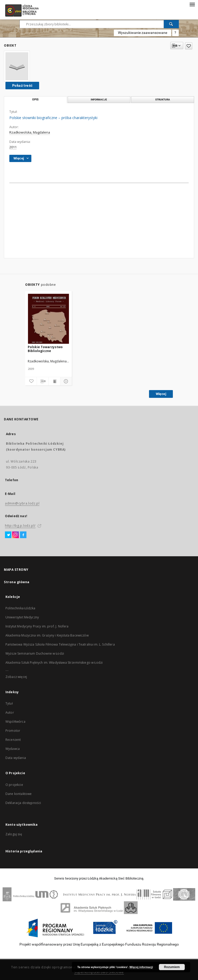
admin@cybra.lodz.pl (22, 503)
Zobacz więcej (16, 677)
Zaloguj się (14, 834)
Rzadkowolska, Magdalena (30, 132)
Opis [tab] (35, 100)
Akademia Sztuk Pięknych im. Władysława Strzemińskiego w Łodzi (54, 663)
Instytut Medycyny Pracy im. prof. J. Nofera (37, 626)
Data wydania (16, 758)
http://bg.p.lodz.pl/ (20, 526)
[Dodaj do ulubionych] (31, 381)
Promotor (13, 731)
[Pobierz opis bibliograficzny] (43, 381)
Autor (10, 712)
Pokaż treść (22, 85)
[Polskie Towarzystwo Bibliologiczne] (48, 319)
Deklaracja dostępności (23, 803)
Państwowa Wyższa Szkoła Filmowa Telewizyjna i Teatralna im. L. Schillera (60, 644)
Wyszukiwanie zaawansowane (143, 33)
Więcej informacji (141, 967)
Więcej (161, 394)
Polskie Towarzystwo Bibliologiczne (45, 349)
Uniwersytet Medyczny (22, 617)
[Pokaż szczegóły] (65, 381)
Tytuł (9, 703)
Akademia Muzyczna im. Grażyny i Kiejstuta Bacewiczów (47, 635)
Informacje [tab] (99, 100)
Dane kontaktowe (19, 794)
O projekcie (14, 785)
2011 (13, 147)
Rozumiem (172, 967)
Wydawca (13, 749)
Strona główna (17, 582)
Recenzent (13, 740)
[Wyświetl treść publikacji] (54, 381)
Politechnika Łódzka (20, 608)
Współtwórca (15, 722)
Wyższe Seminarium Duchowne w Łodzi (35, 653)
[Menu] (192, 4)
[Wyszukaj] (171, 24)
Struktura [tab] (163, 100)
